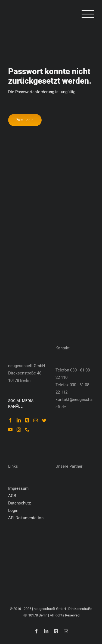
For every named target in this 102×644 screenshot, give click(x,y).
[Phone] (27, 430)
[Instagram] (19, 430)
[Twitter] (44, 420)
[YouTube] (10, 430)
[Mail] (36, 420)
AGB (12, 496)
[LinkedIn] (19, 420)
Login (13, 510)
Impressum (18, 488)
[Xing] (27, 420)
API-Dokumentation (26, 518)
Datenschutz (19, 503)
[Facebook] (10, 420)
